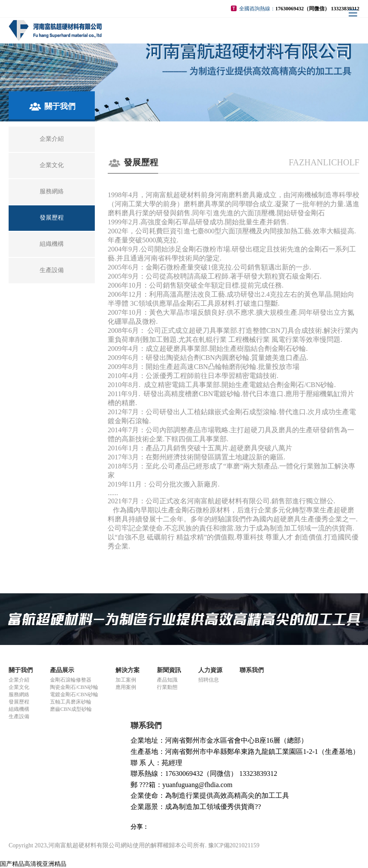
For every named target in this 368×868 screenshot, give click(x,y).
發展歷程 (19, 702)
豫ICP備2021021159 (234, 845)
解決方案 (128, 670)
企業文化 (19, 687)
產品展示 (62, 670)
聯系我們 (252, 670)
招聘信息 (209, 680)
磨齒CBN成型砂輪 (71, 709)
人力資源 (210, 670)
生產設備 (19, 716)
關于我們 (21, 670)
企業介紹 (19, 680)
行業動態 (167, 687)
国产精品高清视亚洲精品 (33, 864)
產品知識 (167, 680)
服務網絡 (19, 694)
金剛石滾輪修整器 (71, 680)
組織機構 (19, 709)
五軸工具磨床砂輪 (71, 702)
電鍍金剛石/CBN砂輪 (74, 694)
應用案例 (126, 687)
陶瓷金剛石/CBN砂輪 (74, 687)
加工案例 (126, 680)
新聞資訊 (169, 670)
